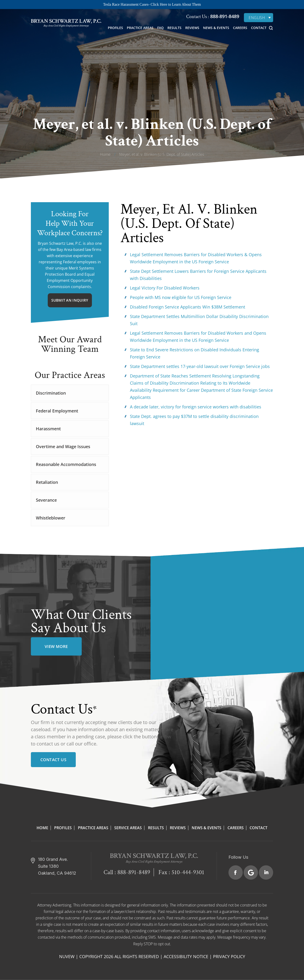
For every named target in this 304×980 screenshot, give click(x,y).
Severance (46, 500)
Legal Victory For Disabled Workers (165, 288)
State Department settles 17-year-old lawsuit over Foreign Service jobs (200, 366)
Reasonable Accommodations (66, 464)
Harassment (48, 429)
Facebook (236, 872)
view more (56, 646)
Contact (259, 28)
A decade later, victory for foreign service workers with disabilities (196, 407)
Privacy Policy (229, 956)
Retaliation (47, 482)
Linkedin (266, 872)
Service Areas (128, 828)
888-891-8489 (224, 16)
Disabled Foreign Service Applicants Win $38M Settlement (188, 307)
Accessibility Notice (186, 956)
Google (251, 872)
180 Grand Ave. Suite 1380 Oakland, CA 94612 (57, 866)
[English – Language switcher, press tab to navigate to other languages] (259, 18)
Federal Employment (57, 411)
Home (42, 828)
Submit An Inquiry (70, 300)
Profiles (115, 28)
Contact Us (53, 760)
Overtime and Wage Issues (63, 446)
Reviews (192, 28)
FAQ (160, 28)
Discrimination (51, 393)
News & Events (216, 28)
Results (174, 28)
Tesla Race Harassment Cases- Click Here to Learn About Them (152, 4)
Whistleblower (51, 518)
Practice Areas (140, 28)
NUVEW (67, 956)
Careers (240, 28)
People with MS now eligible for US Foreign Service (181, 297)
